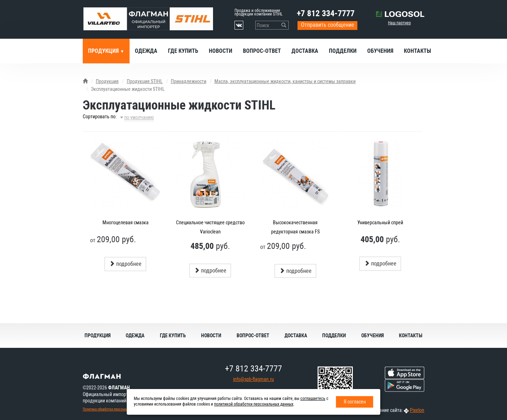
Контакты (417, 51)
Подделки (343, 51)
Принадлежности (189, 81)
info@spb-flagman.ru (254, 379)
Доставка (305, 51)
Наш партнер (399, 23)
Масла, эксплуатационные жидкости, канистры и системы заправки (285, 81)
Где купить (183, 51)
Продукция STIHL (145, 81)
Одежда (146, 51)
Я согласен (355, 402)
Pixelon (417, 410)
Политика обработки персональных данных (115, 409)
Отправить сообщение (328, 25)
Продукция (104, 51)
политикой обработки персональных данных (254, 404)
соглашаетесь (313, 399)
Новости (221, 51)
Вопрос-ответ (262, 51)
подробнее (125, 264)
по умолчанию (139, 117)
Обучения (380, 51)
